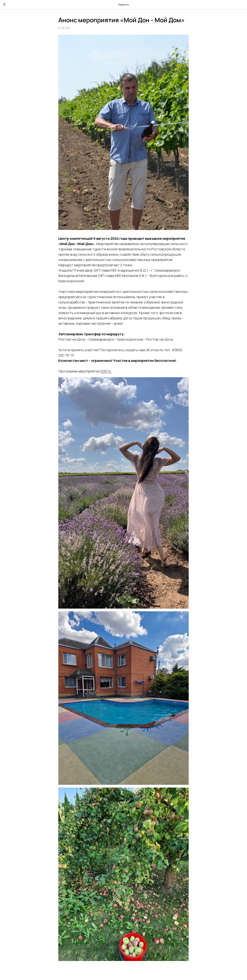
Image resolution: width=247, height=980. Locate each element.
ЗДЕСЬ (106, 371)
